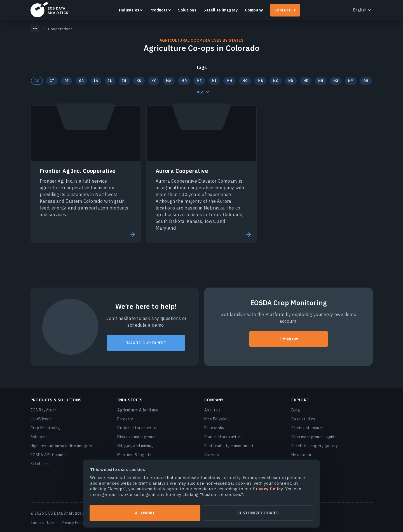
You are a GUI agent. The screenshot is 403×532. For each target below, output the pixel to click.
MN (229, 81)
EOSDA (49, 10)
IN (124, 81)
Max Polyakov (217, 419)
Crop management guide (314, 437)
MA (169, 81)
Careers (212, 455)
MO (245, 81)
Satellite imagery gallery (315, 446)
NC (276, 81)
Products (158, 10)
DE (67, 81)
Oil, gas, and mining (135, 446)
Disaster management (138, 437)
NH (321, 81)
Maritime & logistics (136, 455)
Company (254, 10)
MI (214, 81)
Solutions (187, 10)
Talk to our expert (146, 343)
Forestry (125, 419)
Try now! (288, 339)
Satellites (40, 464)
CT (52, 81)
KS (139, 81)
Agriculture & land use (138, 410)
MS (260, 81)
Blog (296, 410)
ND (291, 81)
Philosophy (214, 428)
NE (306, 81)
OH (366, 81)
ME (199, 81)
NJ (336, 81)
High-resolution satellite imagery (61, 446)
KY (154, 81)
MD (184, 81)
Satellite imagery (221, 10)
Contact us (285, 10)
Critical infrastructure (137, 428)
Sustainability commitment (229, 446)
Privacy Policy (73, 522)
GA (81, 81)
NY (351, 81)
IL (110, 81)
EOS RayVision (44, 410)
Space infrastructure (223, 437)
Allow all (145, 513)
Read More (132, 235)
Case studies (303, 419)
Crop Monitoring (45, 428)
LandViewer (41, 419)
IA (96, 81)
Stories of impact (307, 428)
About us (212, 410)
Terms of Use (42, 522)
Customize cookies (258, 513)
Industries (129, 10)
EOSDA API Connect (49, 455)
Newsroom (301, 455)
